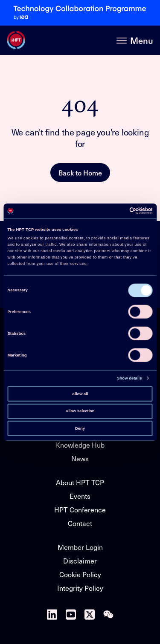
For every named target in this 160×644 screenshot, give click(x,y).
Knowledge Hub (80, 445)
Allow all (80, 394)
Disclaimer (80, 561)
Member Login (80, 547)
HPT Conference (80, 510)
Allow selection (80, 411)
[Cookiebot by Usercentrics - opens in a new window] (116, 211)
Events (80, 496)
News (80, 459)
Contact (80, 523)
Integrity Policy (80, 588)
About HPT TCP (80, 482)
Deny (80, 428)
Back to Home (80, 172)
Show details (129, 378)
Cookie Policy (80, 574)
